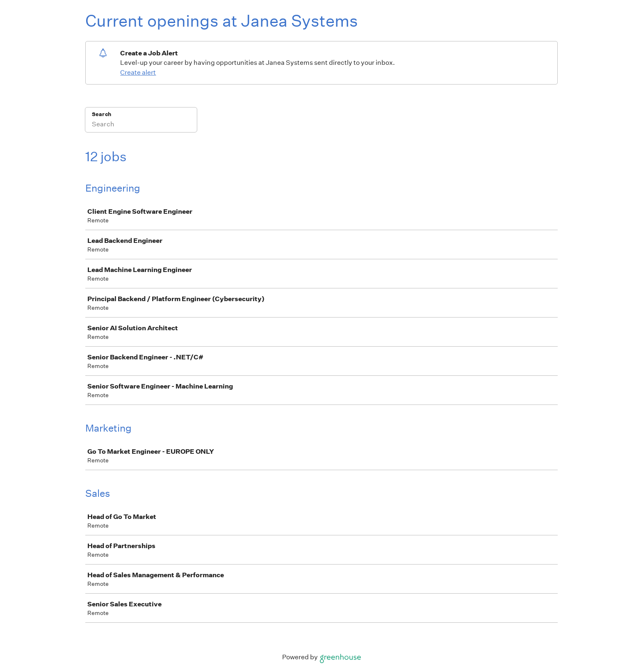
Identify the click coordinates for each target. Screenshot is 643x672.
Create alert (138, 72)
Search (101, 114)
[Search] (141, 125)
